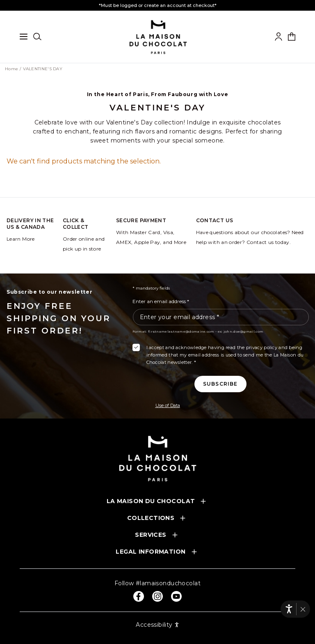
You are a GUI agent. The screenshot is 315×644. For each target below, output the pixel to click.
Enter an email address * (161, 301)
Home (11, 69)
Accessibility (157, 625)
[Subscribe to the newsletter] (220, 384)
